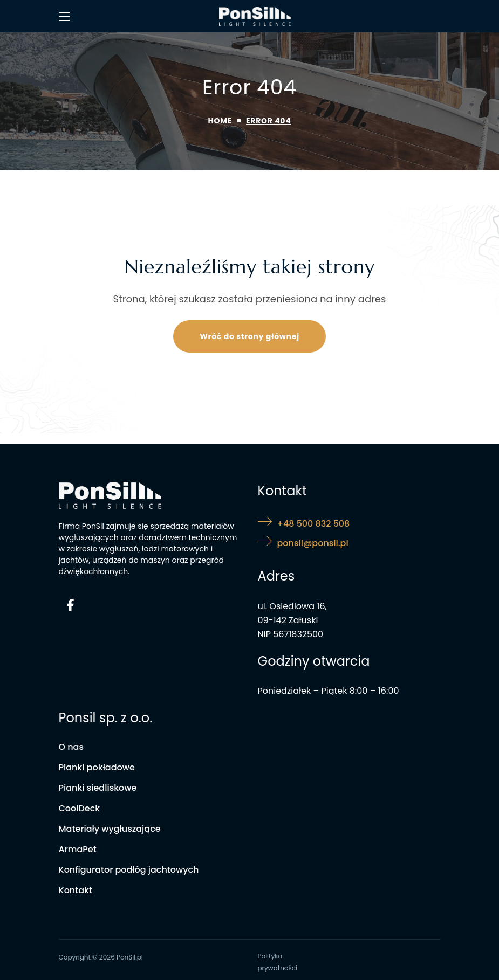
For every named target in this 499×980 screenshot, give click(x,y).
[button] (250, 336)
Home (220, 121)
